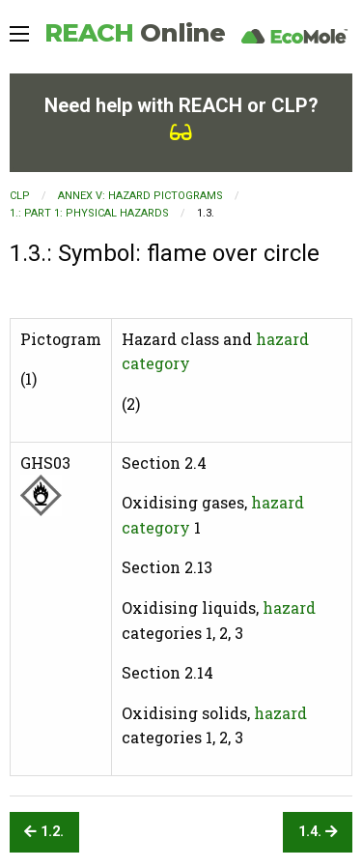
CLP (20, 196)
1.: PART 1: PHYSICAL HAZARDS (89, 213)
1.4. (318, 832)
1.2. (44, 832)
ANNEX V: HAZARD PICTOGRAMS (140, 196)
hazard (289, 608)
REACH (135, 33)
